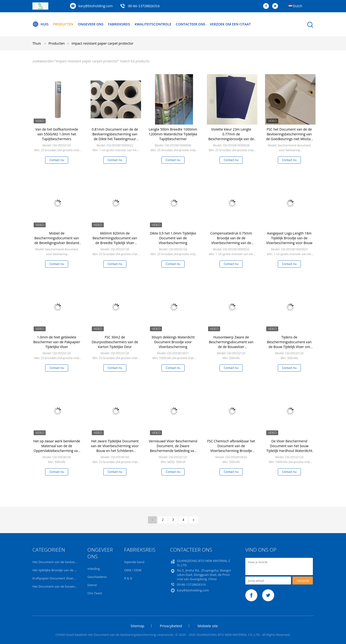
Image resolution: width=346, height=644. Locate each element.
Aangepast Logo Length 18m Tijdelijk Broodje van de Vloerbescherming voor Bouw (289, 238)
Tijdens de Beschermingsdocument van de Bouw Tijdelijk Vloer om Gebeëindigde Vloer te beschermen (289, 347)
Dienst (92, 585)
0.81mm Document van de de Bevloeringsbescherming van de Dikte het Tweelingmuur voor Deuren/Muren (115, 136)
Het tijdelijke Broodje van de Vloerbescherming (67, 570)
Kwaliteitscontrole (153, 24)
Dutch (298, 6)
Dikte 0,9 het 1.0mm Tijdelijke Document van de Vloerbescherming (173, 238)
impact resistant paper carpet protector (102, 43)
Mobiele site (208, 626)
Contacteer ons (191, 24)
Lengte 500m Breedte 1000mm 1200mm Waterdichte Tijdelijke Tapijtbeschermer (173, 134)
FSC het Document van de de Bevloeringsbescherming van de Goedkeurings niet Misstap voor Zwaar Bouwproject (289, 136)
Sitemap (137, 626)
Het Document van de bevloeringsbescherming (67, 562)
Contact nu (57, 160)
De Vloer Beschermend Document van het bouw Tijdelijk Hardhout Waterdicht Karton (289, 448)
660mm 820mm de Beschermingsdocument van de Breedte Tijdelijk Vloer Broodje (115, 240)
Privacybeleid (171, 626)
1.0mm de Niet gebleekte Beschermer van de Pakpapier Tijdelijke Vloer (57, 342)
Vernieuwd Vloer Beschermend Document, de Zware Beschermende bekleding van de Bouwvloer (173, 448)
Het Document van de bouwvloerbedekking (64, 586)
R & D (128, 578)
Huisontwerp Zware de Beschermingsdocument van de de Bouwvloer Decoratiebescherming (231, 344)
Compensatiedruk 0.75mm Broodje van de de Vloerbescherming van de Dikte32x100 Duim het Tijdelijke (231, 243)
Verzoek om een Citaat (230, 24)
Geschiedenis (97, 577)
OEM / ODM (133, 570)
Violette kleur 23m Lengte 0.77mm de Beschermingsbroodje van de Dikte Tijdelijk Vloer (231, 136)
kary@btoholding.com (96, 6)
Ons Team (95, 593)
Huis (40, 24)
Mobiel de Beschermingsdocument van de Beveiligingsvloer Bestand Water (57, 240)
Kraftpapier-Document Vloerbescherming (62, 578)
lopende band (134, 562)
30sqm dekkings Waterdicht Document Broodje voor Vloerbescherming (173, 342)
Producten (63, 24)
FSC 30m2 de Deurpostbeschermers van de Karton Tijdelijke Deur (115, 342)
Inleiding (94, 569)
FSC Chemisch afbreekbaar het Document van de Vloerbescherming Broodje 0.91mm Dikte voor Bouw (231, 448)
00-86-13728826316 (144, 6)
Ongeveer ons (91, 24)
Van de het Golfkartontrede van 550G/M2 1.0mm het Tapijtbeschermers (57, 134)
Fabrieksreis (119, 24)
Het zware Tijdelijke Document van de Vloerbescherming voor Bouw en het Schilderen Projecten (115, 448)
